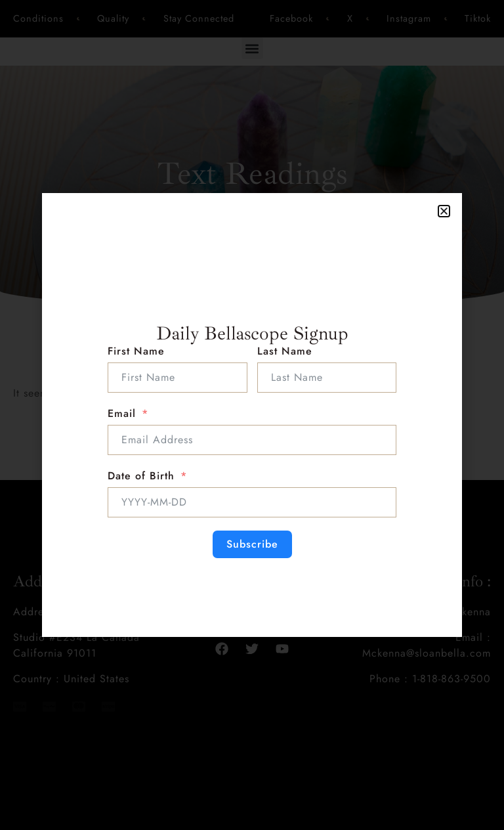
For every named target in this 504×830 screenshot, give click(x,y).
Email (122, 413)
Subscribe (252, 544)
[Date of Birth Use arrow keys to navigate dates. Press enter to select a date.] (252, 502)
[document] (252, 415)
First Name (136, 351)
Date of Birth (141, 476)
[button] (444, 211)
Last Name (285, 351)
